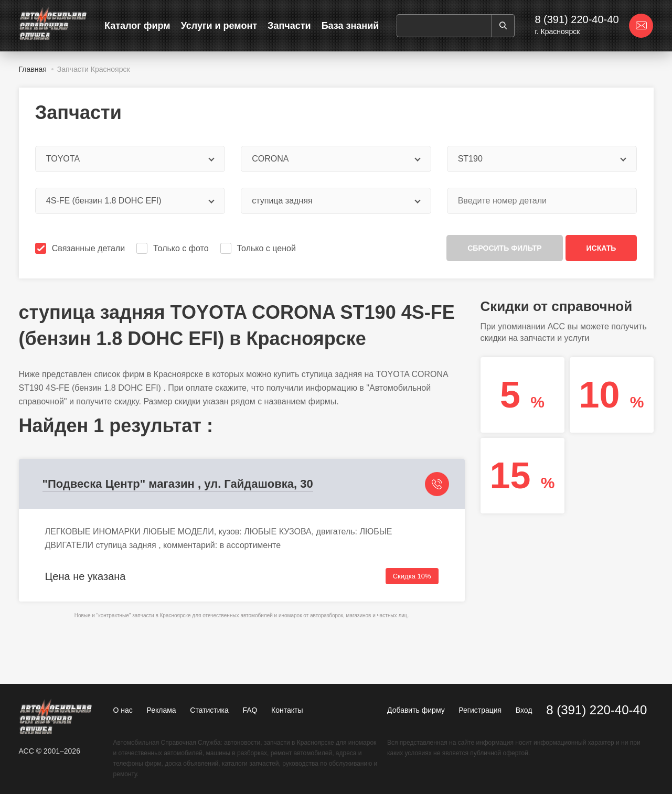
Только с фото (173, 248)
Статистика (209, 710)
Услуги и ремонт (219, 26)
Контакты (287, 710)
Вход (524, 710)
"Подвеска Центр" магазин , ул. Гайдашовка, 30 (178, 484)
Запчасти (289, 26)
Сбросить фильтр (504, 248)
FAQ (250, 710)
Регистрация (480, 710)
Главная (33, 69)
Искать (601, 248)
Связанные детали (81, 248)
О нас (123, 710)
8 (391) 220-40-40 (577, 19)
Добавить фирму (416, 710)
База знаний (350, 26)
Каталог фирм (137, 26)
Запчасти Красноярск (94, 69)
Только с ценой (259, 248)
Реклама (161, 710)
